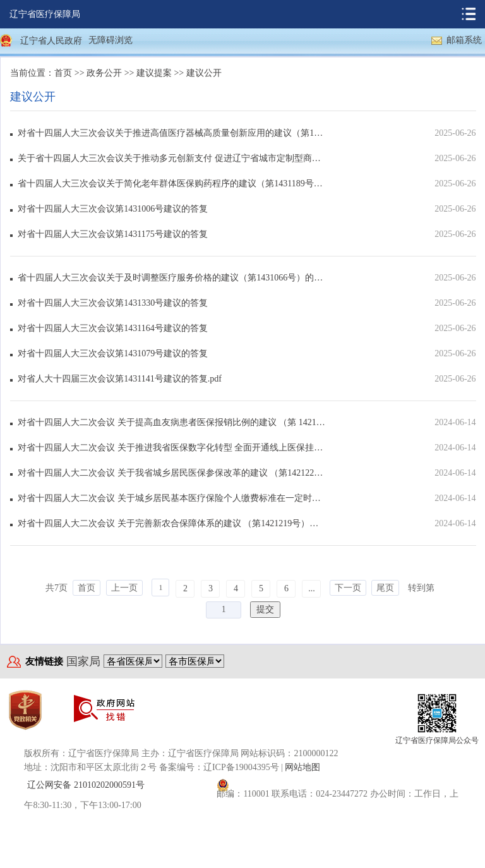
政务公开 (104, 73)
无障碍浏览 (111, 40)
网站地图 (302, 767)
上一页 (124, 588)
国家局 (83, 661)
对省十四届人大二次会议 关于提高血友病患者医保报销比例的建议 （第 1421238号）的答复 (171, 422)
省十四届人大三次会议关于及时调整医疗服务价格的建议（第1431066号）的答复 (171, 278)
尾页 (385, 588)
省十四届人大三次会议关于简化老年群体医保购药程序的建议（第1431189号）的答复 (171, 184)
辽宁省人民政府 (51, 41)
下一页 (348, 588)
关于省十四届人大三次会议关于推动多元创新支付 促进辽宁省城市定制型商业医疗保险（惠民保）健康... (171, 158)
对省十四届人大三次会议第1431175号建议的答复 (112, 234)
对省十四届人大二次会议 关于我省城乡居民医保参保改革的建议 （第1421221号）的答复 (171, 473)
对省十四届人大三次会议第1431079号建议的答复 (113, 353)
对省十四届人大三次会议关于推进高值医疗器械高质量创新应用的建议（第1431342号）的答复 (171, 133)
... (312, 588)
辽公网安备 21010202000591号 (86, 785)
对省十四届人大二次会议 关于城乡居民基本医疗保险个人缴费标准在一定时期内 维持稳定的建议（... (171, 498)
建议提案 (154, 73)
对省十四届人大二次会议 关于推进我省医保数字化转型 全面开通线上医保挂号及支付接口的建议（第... (171, 448)
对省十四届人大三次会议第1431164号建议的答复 (112, 328)
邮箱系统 (464, 40)
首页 (63, 73)
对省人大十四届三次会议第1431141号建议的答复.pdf (120, 379)
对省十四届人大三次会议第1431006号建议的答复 (113, 209)
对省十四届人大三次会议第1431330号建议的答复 (113, 303)
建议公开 (204, 73)
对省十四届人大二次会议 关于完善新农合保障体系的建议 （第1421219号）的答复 (171, 523)
